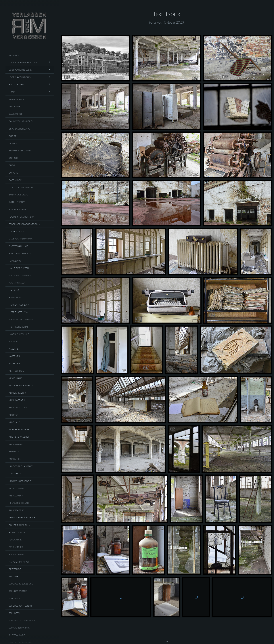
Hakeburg (15, 261)
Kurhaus (14, 452)
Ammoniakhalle (18, 99)
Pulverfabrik (17, 554)
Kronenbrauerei (19, 437)
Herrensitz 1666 (18, 312)
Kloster (14, 415)
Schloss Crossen (19, 591)
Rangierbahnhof (19, 562)
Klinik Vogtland (19, 408)
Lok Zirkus (15, 474)
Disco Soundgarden (21, 187)
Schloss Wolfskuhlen (22, 620)
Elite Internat (17, 202)
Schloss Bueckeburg (21, 584)
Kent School (16, 371)
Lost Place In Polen (20, 77)
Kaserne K (15, 364)
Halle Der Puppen (19, 268)
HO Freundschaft (19, 327)
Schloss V (14, 613)
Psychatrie (15, 540)
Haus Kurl (15, 290)
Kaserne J (14, 356)
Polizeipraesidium (20, 525)
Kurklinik (15, 459)
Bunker (13, 158)
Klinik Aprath (17, 400)
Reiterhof (15, 569)
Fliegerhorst (17, 231)
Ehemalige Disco (19, 195)
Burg (12, 165)
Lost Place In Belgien (21, 70)
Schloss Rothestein (20, 606)
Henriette (15, 297)
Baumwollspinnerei (21, 121)
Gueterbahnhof (19, 246)
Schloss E (14, 598)
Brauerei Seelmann (20, 151)
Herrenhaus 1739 (19, 305)
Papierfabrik (16, 510)
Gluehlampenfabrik (21, 239)
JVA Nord (14, 341)
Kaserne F (14, 349)
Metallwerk (16, 496)
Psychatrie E (16, 547)
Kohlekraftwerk (19, 429)
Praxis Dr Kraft (18, 532)
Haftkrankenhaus (20, 253)
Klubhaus (15, 422)
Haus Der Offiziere (20, 275)
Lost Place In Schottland (24, 63)
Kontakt (14, 55)
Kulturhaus (16, 444)
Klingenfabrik (17, 393)
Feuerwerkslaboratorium (25, 224)
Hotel (12, 92)
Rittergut (15, 576)
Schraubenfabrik (19, 628)
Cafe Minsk (15, 180)
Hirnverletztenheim (21, 319)
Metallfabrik (17, 488)
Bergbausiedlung (19, 129)
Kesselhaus (15, 378)
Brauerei (14, 143)
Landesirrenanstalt (21, 466)
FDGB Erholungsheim (21, 217)
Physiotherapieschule (22, 518)
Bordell (14, 136)
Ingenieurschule (19, 334)
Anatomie (14, 107)
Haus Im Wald (17, 283)
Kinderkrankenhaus (21, 385)
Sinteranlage (17, 635)
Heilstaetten (16, 84)
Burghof (14, 173)
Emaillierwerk (18, 209)
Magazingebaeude (20, 481)
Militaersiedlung (19, 503)
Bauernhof (16, 114)
